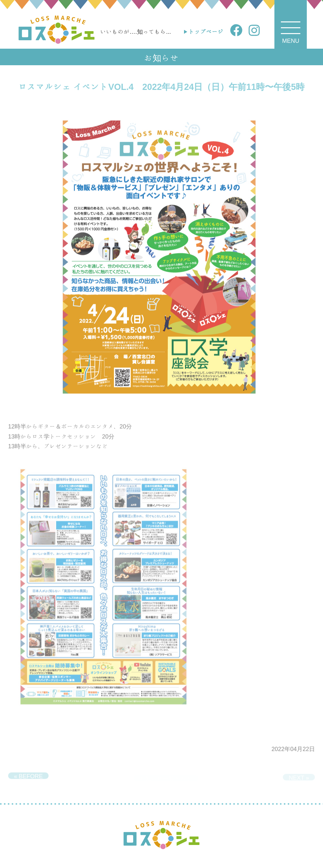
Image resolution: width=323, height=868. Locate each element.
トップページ (206, 31)
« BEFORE (28, 778)
